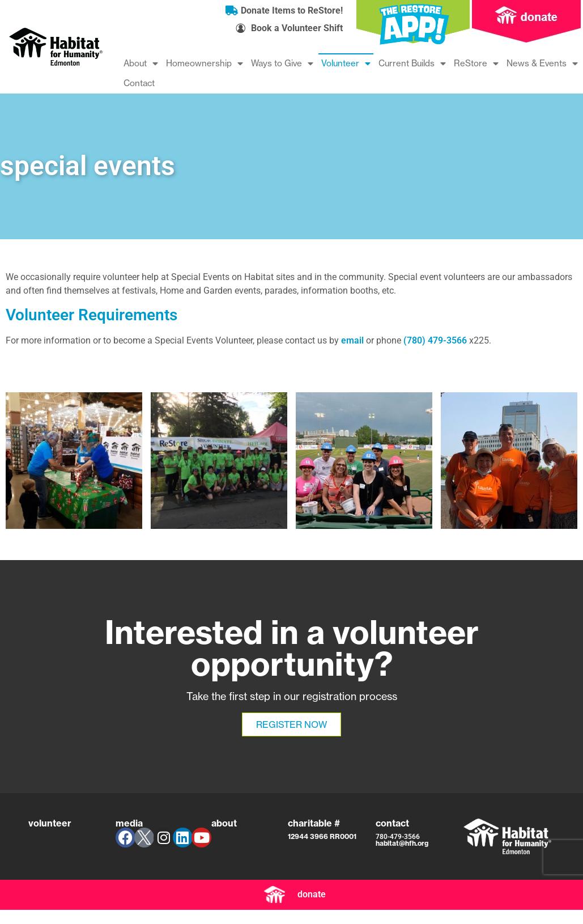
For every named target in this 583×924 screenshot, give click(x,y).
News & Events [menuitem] (542, 63)
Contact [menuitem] (139, 83)
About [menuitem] (141, 63)
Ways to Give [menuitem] (282, 63)
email (352, 340)
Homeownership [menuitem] (205, 63)
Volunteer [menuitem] (346, 63)
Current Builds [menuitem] (412, 63)
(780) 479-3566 (435, 340)
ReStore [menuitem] (476, 63)
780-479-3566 (398, 837)
